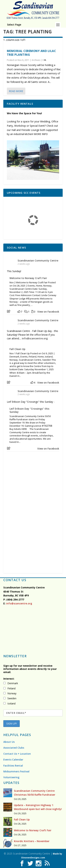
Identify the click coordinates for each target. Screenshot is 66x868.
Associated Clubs (14, 748)
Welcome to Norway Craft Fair (28, 278)
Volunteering (11, 777)
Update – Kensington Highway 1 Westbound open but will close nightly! (38, 807)
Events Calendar (13, 760)
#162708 (47, 426)
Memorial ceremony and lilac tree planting (32, 53)
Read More (16, 91)
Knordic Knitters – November (32, 841)
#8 (28, 298)
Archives (36, 60)
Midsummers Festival (16, 771)
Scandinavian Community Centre (38, 261)
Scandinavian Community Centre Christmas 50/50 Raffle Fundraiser (35, 793)
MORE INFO (41, 134)
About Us (9, 742)
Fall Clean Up (17, 349)
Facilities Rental (13, 766)
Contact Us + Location (17, 754)
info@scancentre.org (35, 338)
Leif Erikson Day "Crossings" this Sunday (29, 410)
